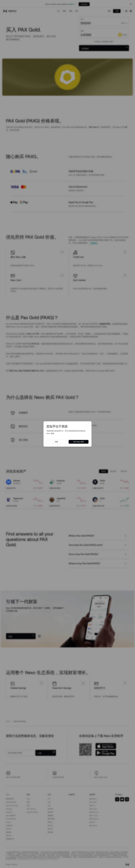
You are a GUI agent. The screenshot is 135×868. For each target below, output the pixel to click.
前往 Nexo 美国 (79, 442)
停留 (56, 442)
